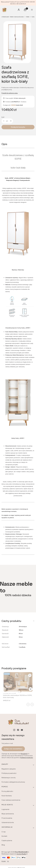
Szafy (33, 17)
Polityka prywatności (9, 773)
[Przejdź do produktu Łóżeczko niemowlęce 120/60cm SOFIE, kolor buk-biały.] (18, 682)
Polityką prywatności (27, 758)
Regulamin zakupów (9, 769)
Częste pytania (7, 840)
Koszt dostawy (7, 796)
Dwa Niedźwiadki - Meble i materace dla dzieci (12, 17)
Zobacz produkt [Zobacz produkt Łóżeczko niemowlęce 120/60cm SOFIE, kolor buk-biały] (31, 689)
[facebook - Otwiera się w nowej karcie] (18, 730)
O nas (4, 832)
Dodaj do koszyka (18, 127)
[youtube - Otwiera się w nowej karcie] (22, 730)
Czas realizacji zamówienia (11, 800)
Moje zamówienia (8, 814)
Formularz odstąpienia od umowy (13, 782)
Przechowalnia (7, 818)
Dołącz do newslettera (13, 749)
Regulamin (24, 754)
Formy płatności (7, 791)
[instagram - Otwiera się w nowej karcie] (14, 730)
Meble (28, 17)
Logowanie (5, 809)
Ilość (3, 117)
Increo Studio (21, 854)
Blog (3, 845)
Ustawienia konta (8, 822)
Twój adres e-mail (7, 743)
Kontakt (4, 836)
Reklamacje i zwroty (9, 778)
